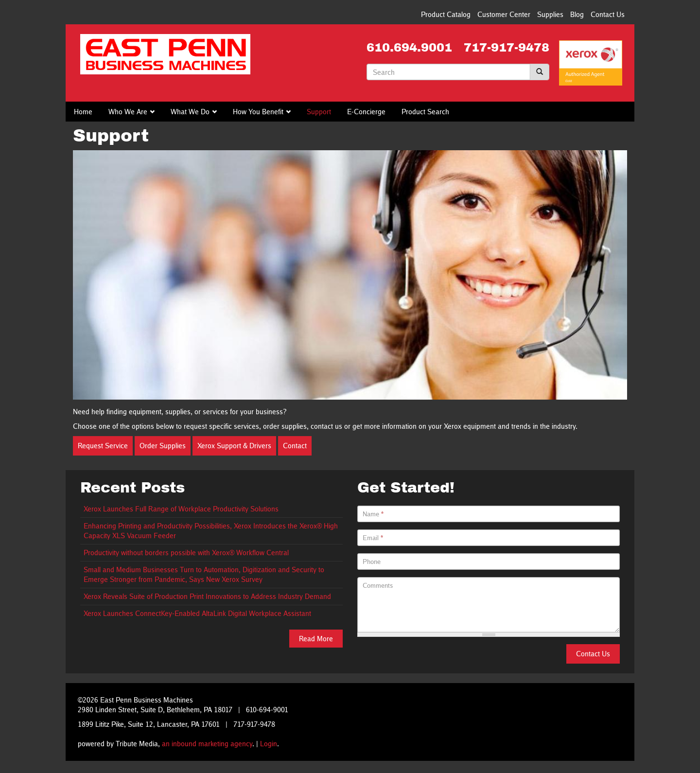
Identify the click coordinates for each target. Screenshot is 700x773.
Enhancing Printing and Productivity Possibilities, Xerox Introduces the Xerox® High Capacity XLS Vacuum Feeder (211, 531)
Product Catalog (446, 14)
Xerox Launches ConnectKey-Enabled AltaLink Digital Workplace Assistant (197, 613)
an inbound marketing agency (207, 744)
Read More (316, 639)
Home (83, 112)
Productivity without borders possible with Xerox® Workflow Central (186, 553)
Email (373, 538)
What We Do (190, 112)
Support (319, 112)
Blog (577, 14)
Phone (372, 562)
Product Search (425, 112)
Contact (295, 446)
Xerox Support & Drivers (234, 446)
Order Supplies (163, 446)
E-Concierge (366, 112)
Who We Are (128, 112)
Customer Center (504, 14)
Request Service (103, 446)
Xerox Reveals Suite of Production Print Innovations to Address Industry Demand (207, 596)
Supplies (550, 14)
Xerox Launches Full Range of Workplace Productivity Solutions (181, 509)
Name (373, 514)
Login (269, 744)
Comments (378, 585)
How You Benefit (258, 112)
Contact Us (608, 14)
